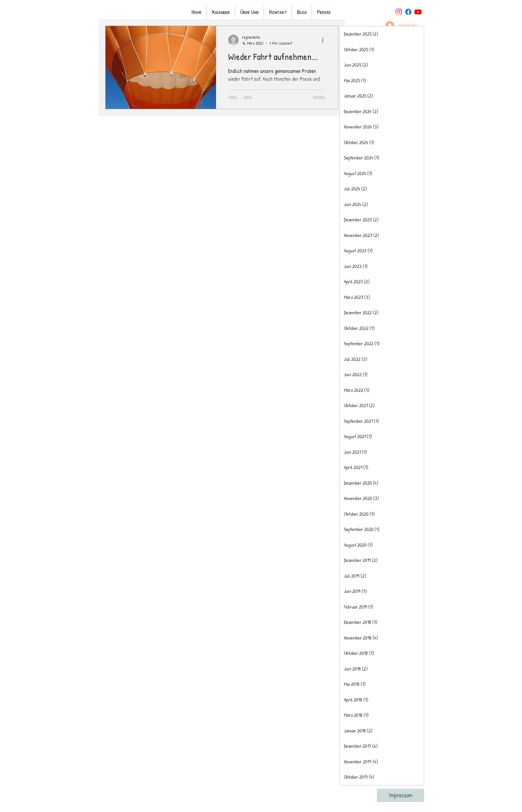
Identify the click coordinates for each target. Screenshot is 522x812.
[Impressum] (400, 795)
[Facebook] (408, 12)
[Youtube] (418, 12)
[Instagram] (399, 12)
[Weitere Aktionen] (325, 40)
